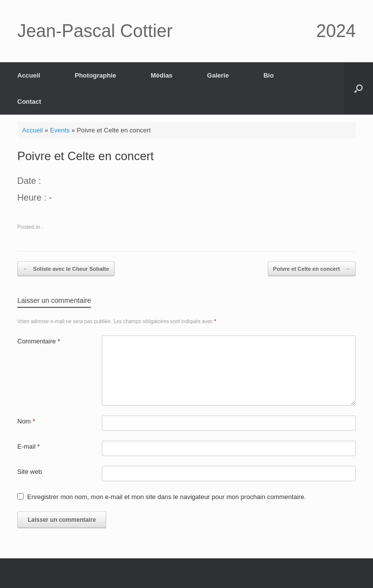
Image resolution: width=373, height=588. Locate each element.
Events (60, 130)
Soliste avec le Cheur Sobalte (66, 269)
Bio (269, 75)
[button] (358, 88)
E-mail (29, 446)
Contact (29, 102)
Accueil (29, 75)
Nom (26, 421)
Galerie (218, 75)
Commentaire (39, 341)
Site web (30, 472)
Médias (162, 75)
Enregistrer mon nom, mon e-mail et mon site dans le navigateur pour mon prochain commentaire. (166, 497)
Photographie (95, 75)
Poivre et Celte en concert (312, 269)
